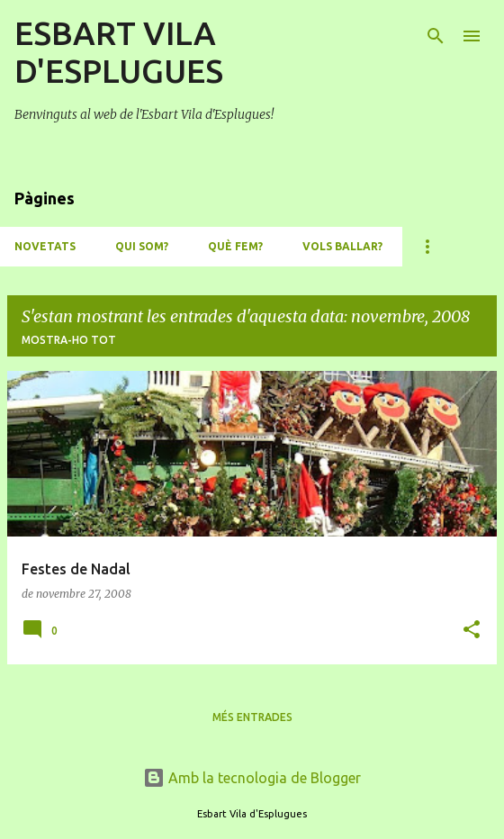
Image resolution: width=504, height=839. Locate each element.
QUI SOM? (142, 246)
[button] (472, 631)
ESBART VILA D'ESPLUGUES (119, 52)
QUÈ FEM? (235, 246)
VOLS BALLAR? (342, 246)
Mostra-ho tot (69, 340)
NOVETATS (45, 246)
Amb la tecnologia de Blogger (252, 778)
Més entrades (252, 717)
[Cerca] (436, 36)
